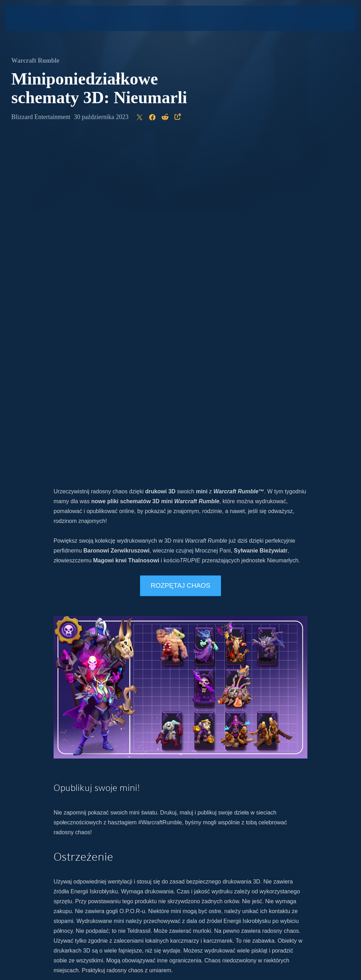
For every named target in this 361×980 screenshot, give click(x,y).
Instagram (140, 728)
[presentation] (27, 18)
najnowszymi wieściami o (155, 718)
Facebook (222, 728)
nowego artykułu (122, 698)
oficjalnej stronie (239, 718)
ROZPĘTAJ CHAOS (180, 254)
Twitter (164, 728)
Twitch (247, 728)
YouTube (196, 728)
